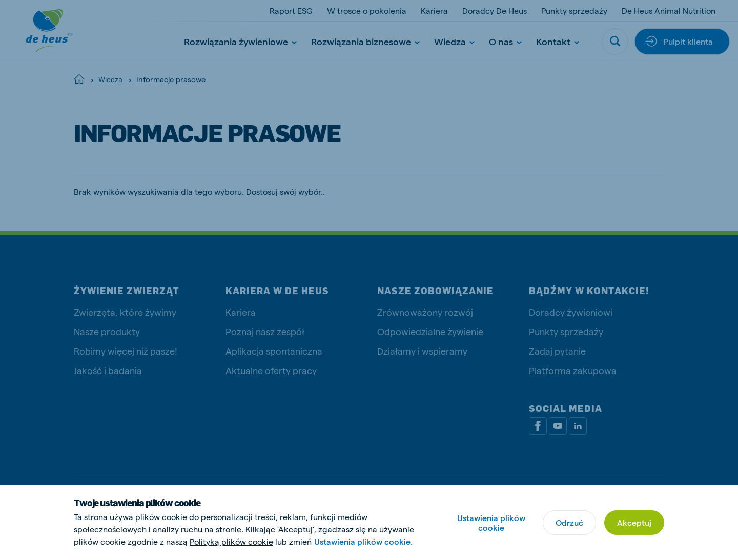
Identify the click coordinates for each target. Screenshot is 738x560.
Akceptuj (634, 522)
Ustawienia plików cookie (491, 523)
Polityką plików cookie (231, 541)
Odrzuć (569, 522)
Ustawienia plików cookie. (363, 541)
